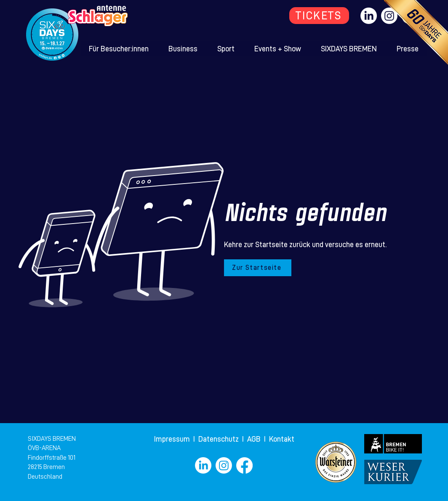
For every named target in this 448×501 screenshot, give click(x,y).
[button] (119, 49)
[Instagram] (224, 465)
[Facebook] (244, 465)
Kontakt (282, 439)
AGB (256, 439)
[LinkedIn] (369, 16)
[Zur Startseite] (258, 268)
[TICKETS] (319, 16)
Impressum (173, 439)
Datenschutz (219, 439)
